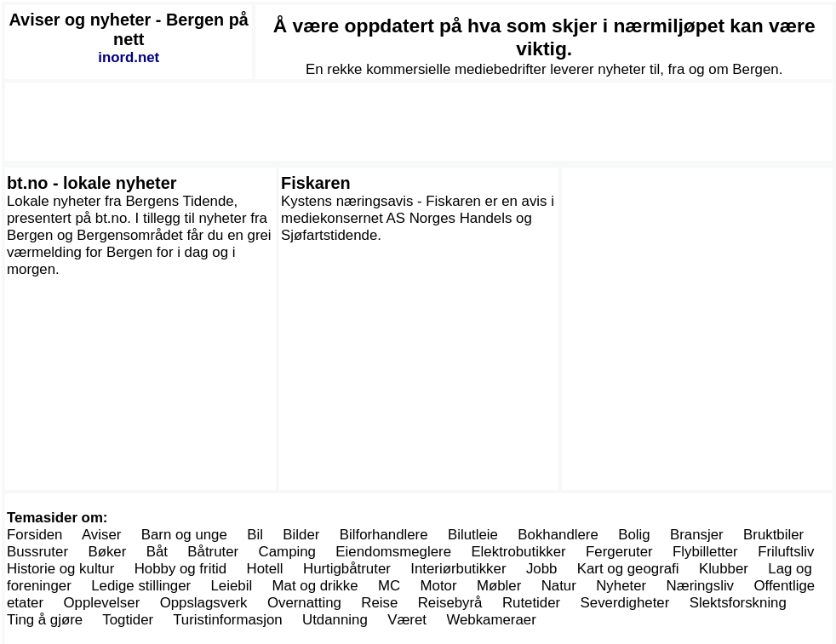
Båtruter (213, 552)
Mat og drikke (315, 586)
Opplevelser (101, 603)
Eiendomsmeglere (393, 552)
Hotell (265, 569)
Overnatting (304, 603)
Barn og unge (184, 535)
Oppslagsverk (204, 603)
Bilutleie (473, 535)
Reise (379, 603)
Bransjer (697, 535)
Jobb (542, 569)
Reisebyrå (450, 603)
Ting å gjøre (45, 620)
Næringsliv (700, 586)
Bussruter (37, 552)
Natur (559, 586)
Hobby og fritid (181, 569)
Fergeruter (619, 552)
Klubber (724, 569)
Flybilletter (705, 552)
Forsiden (34, 535)
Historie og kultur (60, 569)
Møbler (499, 586)
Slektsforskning (738, 603)
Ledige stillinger (141, 586)
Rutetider (531, 603)
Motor (439, 586)
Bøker (107, 552)
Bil (255, 535)
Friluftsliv (786, 552)
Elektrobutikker (518, 552)
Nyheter (621, 586)
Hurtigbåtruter (347, 569)
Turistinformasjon (227, 620)
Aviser (101, 535)
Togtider (128, 620)
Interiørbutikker (458, 569)
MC (389, 586)
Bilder (301, 535)
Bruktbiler (773, 535)
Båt (157, 552)
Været (407, 620)
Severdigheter (625, 603)
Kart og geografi (628, 569)
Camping (287, 552)
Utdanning (335, 620)
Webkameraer (491, 620)
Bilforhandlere (384, 535)
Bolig (634, 535)
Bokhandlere (558, 535)
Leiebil (232, 586)
